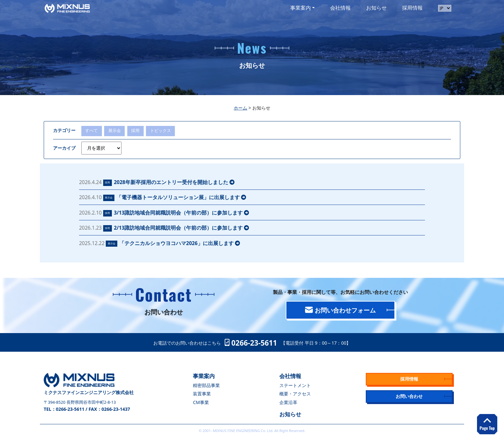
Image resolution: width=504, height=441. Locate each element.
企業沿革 (288, 402)
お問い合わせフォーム (340, 310)
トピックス (161, 131)
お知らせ (376, 8)
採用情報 (412, 8)
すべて (91, 131)
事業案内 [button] (301, 8)
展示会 (115, 131)
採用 (135, 131)
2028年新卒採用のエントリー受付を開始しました (174, 182)
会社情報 (340, 8)
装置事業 (202, 394)
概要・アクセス (295, 394)
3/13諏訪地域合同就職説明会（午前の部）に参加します (181, 213)
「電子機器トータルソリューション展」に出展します (181, 197)
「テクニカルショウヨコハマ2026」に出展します (180, 243)
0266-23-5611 (251, 343)
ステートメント (295, 385)
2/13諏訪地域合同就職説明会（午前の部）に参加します (181, 228)
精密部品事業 (206, 385)
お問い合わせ (409, 396)
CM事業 (201, 402)
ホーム (240, 108)
